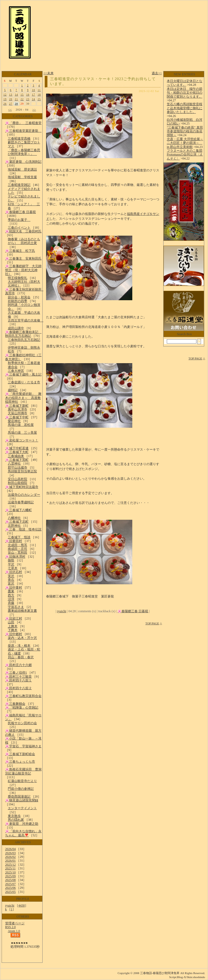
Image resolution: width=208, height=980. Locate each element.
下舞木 (13, 630)
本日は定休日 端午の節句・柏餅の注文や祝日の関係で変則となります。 (185, 93)
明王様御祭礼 (18, 278)
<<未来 (48, 73)
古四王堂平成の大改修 (26, 320)
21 (16, 99)
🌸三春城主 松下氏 (20, 251)
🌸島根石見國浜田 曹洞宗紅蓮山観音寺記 (23, 771)
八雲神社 (14, 464)
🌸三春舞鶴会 (15, 704)
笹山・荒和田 (18, 553)
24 (33, 99)
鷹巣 (11, 591)
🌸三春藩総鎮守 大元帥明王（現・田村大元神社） (23, 270)
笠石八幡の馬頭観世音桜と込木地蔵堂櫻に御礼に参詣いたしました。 (185, 108)
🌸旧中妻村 (14, 588)
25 (39, 99)
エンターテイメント (22, 808)
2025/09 (10, 876)
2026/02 (10, 857)
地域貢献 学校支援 (22, 177)
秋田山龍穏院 (18, 483)
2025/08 (10, 880)
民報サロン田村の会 (22, 723)
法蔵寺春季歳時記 (21, 502)
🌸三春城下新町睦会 (20, 754)
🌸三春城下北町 (17, 522)
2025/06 (10, 888)
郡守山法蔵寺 (18, 468)
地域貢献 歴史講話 (22, 169)
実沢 (11, 576)
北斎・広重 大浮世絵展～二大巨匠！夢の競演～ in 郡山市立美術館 (185, 143)
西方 (11, 595)
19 (5, 99)
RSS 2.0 (10, 927)
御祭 (11, 560)
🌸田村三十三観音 (18, 677)
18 (39, 95)
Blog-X (181, 977)
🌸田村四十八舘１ (18, 680)
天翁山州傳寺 (18, 413)
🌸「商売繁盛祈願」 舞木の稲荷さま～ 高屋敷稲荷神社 (23, 398)
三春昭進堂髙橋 (19, 139)
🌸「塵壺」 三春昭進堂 (23, 123)
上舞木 (13, 626)
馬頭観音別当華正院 (22, 471)
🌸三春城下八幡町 (18, 510)
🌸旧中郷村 (14, 634)
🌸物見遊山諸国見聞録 (22, 800)
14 (16, 95)
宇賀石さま (16, 607)
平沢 (11, 564)
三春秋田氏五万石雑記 (24, 340)
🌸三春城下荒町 (17, 460)
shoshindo (199, 977)
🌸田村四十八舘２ (18, 688)
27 (11, 104)
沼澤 (11, 599)
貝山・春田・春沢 (21, 657)
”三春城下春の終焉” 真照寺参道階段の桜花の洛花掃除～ (185, 131)
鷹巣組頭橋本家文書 (22, 611)
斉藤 (11, 603)
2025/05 (10, 892)
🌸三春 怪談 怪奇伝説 (23, 529)
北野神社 (14, 526)
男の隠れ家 (16, 820)
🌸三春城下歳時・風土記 (23, 374)
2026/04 (10, 849)
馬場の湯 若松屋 (21, 425)
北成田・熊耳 (18, 545)
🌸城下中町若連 (17, 448)
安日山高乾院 (18, 479)
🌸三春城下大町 (17, 452)
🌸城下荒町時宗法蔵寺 (22, 487)
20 (11, 99)
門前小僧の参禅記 (21, 789)
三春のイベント (19, 228)
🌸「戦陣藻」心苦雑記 (22, 707)
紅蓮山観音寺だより (22, 781)
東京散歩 (14, 816)
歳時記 (13, 390)
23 (28, 99)
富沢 (11, 583)
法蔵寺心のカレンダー (24, 495)
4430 (22, 905)
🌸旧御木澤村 (15, 557)
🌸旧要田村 (14, 541)
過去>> (157, 73)
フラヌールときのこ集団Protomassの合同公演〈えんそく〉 (185, 155)
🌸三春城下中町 (17, 417)
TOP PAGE (152, 623)
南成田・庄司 (18, 549)
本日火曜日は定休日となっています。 (185, 83)
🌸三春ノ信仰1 (16, 673)
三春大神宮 (16, 371)
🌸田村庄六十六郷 (18, 665)
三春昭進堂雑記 (19, 185)
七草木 (13, 568)
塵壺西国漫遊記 (19, 797)
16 (28, 95)
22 (22, 99)
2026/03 (10, 853)
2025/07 (10, 884)
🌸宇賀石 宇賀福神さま (23, 746)
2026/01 (10, 861)
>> (34, 110)
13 (11, 95)
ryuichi (10, 905)
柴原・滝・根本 (19, 646)
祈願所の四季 (18, 301)
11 (39, 90)
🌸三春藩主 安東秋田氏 (23, 259)
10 (33, 90)
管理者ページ (15, 923)
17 (33, 95)
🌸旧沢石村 (14, 572)
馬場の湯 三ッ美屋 (22, 433)
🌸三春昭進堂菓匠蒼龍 (23, 131)
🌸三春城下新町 (17, 406)
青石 (11, 580)
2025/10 (10, 872)
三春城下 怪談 (19, 537)
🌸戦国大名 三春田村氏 (23, 231)
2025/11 (10, 868)
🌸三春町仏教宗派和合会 (23, 696)
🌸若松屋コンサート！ (22, 440)
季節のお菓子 (19, 220)
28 (16, 104)
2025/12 (10, 865)
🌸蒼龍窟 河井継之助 (22, 824)
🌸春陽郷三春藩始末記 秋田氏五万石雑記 (23, 334)
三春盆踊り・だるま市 (24, 382)
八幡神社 (14, 518)
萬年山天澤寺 (18, 409)
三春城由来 (16, 456)
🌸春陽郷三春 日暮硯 (20, 212)
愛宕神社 (14, 421)
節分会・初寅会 (19, 297)
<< (10, 110)
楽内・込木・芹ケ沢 (22, 638)
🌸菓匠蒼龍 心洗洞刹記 (23, 162)
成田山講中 (16, 328)
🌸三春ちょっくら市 (20, 762)
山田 (11, 622)
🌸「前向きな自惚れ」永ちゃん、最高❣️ (23, 833)
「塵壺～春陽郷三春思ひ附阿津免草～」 (24, 152)
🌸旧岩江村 (14, 618)
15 (22, 95)
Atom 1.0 (14, 931)
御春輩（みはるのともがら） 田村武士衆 (24, 241)
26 (5, 104)
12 (5, 95)
